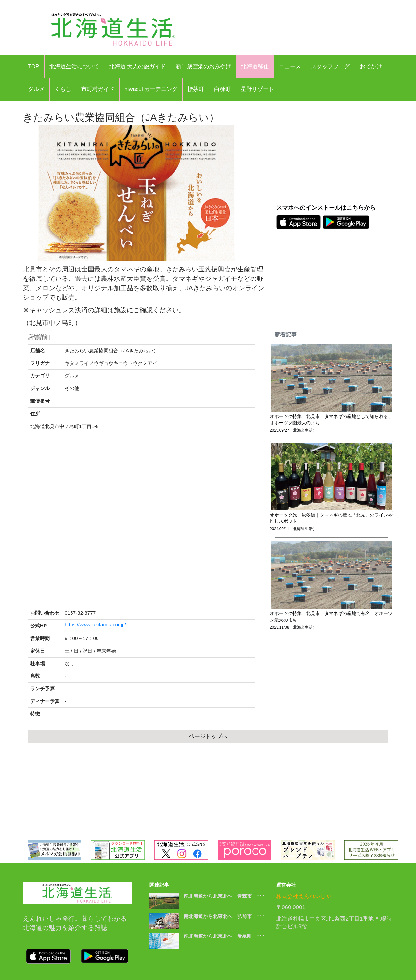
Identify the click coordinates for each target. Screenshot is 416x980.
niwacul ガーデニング (151, 89)
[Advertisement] (335, 156)
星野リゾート (257, 89)
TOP (34, 66)
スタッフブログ (330, 66)
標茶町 (196, 89)
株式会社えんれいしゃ (304, 896)
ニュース (290, 66)
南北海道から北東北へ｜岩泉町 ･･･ (224, 936)
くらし (63, 89)
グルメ (36, 89)
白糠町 (222, 89)
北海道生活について (74, 66)
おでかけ (371, 66)
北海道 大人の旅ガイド (138, 66)
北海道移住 (255, 66)
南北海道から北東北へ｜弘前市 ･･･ (224, 916)
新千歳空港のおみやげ (203, 66)
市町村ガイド (98, 89)
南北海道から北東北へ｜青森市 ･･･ (224, 896)
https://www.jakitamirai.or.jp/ (95, 625)
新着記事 (286, 335)
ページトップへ (208, 736)
